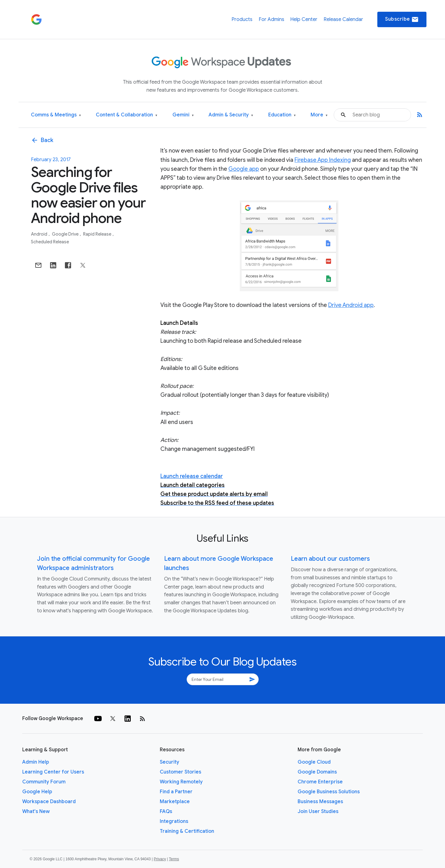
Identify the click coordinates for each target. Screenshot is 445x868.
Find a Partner (176, 792)
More (319, 115)
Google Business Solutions (329, 792)
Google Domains (317, 772)
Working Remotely (181, 782)
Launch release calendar (192, 476)
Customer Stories (180, 772)
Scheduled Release (50, 242)
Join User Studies (318, 811)
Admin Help (36, 762)
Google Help (37, 792)
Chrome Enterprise (320, 782)
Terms (174, 859)
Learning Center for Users (53, 772)
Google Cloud (314, 762)
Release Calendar (343, 19)
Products (242, 19)
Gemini (183, 115)
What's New (36, 811)
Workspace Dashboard (49, 802)
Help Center (304, 19)
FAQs (166, 811)
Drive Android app (351, 305)
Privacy (160, 859)
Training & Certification (187, 831)
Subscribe (402, 19)
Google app (244, 169)
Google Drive (66, 234)
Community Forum (44, 782)
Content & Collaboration (127, 115)
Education (282, 115)
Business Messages (320, 802)
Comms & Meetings (56, 115)
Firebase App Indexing (323, 160)
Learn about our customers (330, 559)
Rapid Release (98, 234)
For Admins (271, 19)
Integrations (174, 821)
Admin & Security (231, 115)
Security (170, 762)
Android (40, 234)
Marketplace (175, 802)
